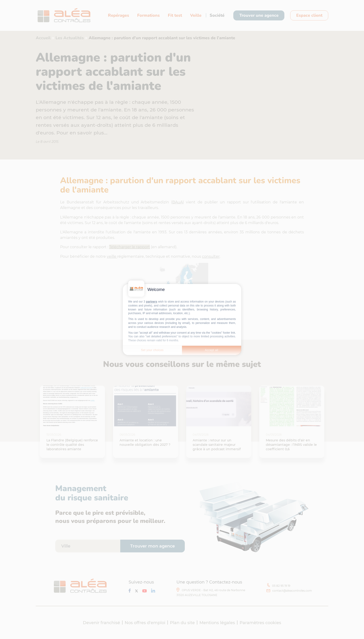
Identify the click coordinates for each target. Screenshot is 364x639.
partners (152, 302)
